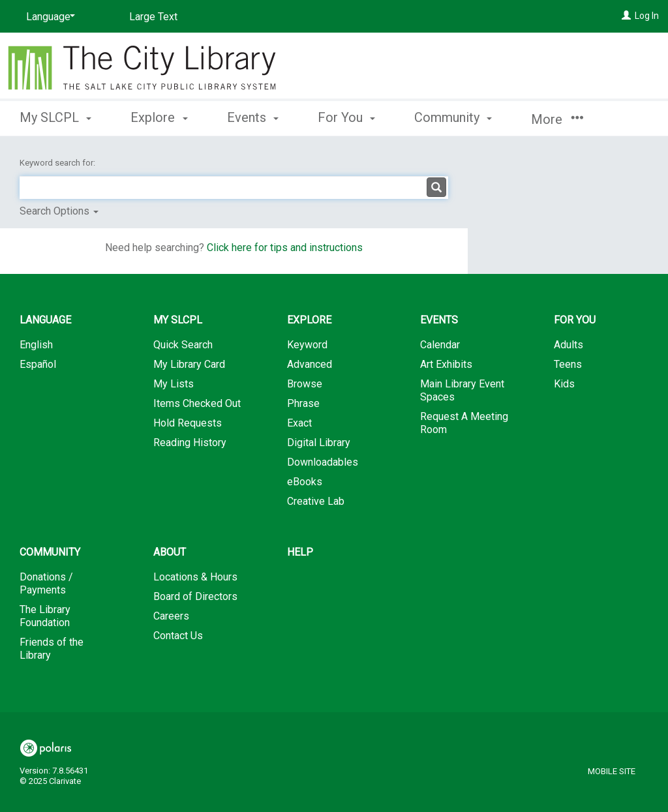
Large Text (153, 17)
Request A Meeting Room (464, 423)
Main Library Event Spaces (462, 390)
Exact (299, 423)
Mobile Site (612, 771)
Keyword (307, 345)
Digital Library (319, 443)
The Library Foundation (45, 616)
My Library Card (189, 364)
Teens (568, 364)
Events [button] (253, 117)
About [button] (170, 552)
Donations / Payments (46, 583)
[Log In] (626, 16)
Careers (171, 616)
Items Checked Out (197, 403)
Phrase (303, 403)
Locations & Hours (195, 577)
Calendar (440, 345)
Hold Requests (188, 423)
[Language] (48, 17)
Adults (569, 345)
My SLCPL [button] (55, 117)
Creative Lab (316, 501)
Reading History (190, 443)
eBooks (305, 482)
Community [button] (453, 117)
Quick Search (183, 345)
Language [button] (45, 320)
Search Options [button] (59, 211)
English (36, 345)
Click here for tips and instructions (285, 248)
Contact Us (178, 636)
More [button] (557, 119)
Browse (305, 384)
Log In (647, 16)
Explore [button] (159, 117)
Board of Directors (195, 596)
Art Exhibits (446, 364)
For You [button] (346, 117)
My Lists (174, 384)
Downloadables (323, 462)
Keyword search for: (58, 163)
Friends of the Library (52, 649)
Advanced (310, 364)
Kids (564, 384)
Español (38, 364)
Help (300, 552)
